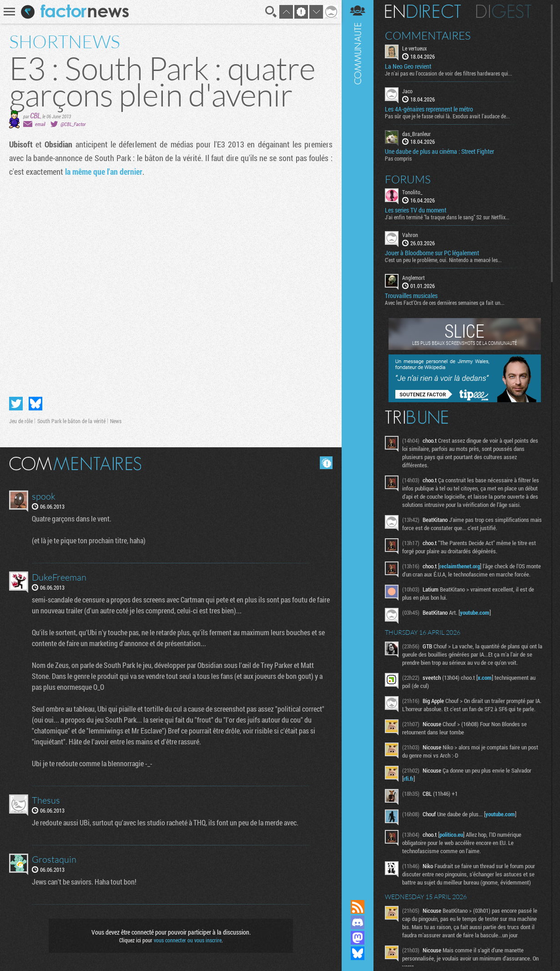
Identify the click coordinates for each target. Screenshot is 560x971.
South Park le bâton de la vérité (71, 421)
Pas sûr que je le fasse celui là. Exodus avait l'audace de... (447, 116)
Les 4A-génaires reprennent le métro (429, 109)
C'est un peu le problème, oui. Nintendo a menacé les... (443, 260)
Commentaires (428, 35)
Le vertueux (414, 48)
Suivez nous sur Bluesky (358, 953)
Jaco (407, 91)
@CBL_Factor (73, 124)
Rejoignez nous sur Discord (358, 922)
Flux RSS (358, 907)
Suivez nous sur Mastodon (358, 938)
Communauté (358, 441)
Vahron (410, 235)
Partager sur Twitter (16, 404)
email (40, 124)
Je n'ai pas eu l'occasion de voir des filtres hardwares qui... (449, 73)
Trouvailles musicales (411, 296)
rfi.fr (409, 779)
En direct (423, 11)
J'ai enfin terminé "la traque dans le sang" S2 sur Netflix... (447, 217)
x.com (485, 678)
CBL (35, 115)
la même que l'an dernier (104, 172)
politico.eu (451, 834)
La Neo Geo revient (408, 66)
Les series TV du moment (416, 210)
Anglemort (414, 278)
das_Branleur (416, 134)
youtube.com (475, 612)
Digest (504, 11)
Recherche (271, 12)
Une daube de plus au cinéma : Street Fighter (439, 152)
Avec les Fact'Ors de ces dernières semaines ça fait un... (445, 303)
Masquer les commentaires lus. (326, 463)
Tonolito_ (412, 192)
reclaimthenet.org (460, 566)
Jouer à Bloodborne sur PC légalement (432, 253)
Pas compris (398, 158)
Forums (408, 179)
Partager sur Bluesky (35, 404)
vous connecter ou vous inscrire (188, 940)
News (116, 421)
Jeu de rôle (21, 421)
